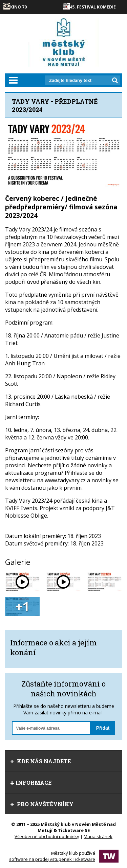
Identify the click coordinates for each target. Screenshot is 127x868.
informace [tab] (31, 783)
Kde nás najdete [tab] (40, 761)
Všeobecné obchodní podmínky (47, 836)
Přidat (103, 728)
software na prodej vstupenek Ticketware (52, 859)
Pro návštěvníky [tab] (42, 804)
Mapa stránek (98, 836)
